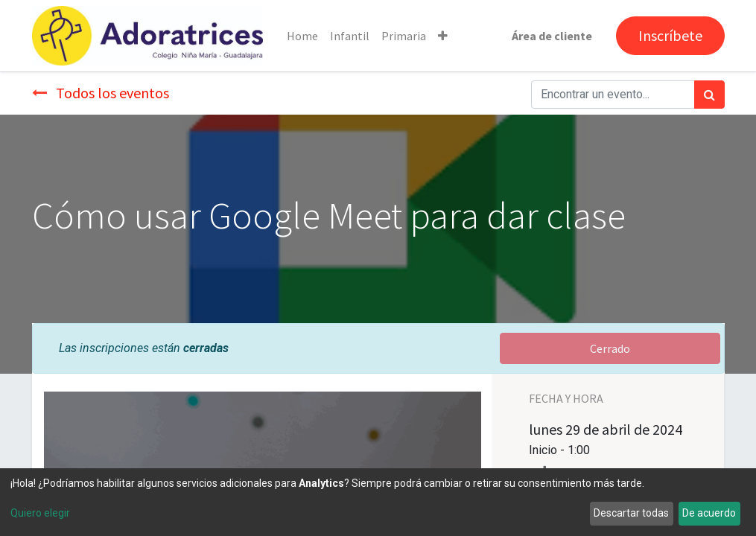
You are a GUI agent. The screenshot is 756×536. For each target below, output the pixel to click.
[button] (443, 36)
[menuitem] (302, 36)
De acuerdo (709, 513)
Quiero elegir (40, 513)
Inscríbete (670, 35)
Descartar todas (631, 513)
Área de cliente (552, 36)
